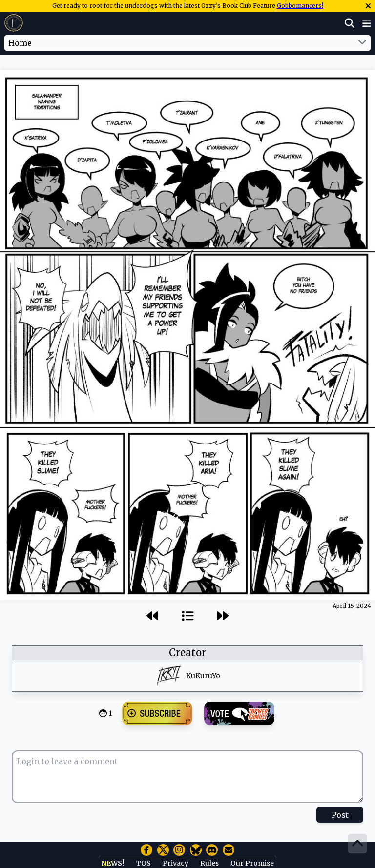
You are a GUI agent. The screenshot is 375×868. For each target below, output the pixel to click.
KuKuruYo (203, 676)
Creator (187, 653)
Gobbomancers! (300, 6)
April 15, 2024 (352, 606)
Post (340, 815)
